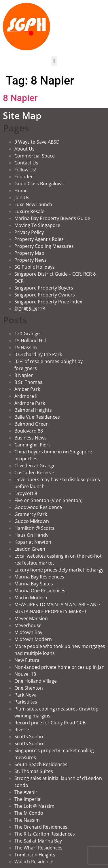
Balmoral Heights (33, 410)
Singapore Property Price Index (48, 302)
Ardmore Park (30, 403)
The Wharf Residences (38, 848)
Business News (31, 438)
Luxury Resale (29, 211)
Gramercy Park (31, 514)
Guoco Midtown (32, 521)
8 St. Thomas (28, 382)
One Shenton (29, 688)
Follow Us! (25, 170)
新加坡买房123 (30, 309)
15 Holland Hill (30, 340)
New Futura (27, 660)
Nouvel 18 (25, 674)
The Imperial (28, 799)
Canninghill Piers (33, 445)
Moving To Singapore (37, 225)
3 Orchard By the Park (38, 354)
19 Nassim (26, 347)
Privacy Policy (29, 232)
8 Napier (20, 98)
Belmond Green (32, 424)
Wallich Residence (34, 862)
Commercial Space (35, 156)
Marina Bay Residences (39, 577)
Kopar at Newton (33, 542)
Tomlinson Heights (35, 855)
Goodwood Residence (38, 507)
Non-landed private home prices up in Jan (59, 667)
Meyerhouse (28, 625)
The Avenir (26, 792)
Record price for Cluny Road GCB (50, 723)
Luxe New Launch (33, 204)
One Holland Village (36, 681)
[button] (54, 61)
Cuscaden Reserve (34, 473)
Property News (31, 260)
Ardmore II (26, 396)
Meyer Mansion (31, 618)
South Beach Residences (41, 764)
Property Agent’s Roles (39, 239)
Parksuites (26, 702)
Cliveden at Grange (35, 466)
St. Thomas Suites (34, 771)
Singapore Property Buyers (44, 288)
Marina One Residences (40, 591)
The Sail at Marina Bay (38, 841)
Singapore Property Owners (45, 295)
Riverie (22, 730)
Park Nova (25, 695)
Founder (24, 177)
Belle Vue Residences (37, 417)
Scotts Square (30, 737)
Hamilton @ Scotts (34, 528)
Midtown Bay (28, 632)
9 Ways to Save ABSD (37, 142)
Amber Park (27, 389)
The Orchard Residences (41, 827)
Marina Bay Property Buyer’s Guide (52, 218)
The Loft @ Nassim (34, 806)
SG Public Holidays (35, 267)
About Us (24, 149)
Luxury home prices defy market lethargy (59, 570)
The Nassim (27, 820)
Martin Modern (31, 598)
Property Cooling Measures (44, 246)
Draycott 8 (26, 493)
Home (21, 191)
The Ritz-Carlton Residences (45, 834)
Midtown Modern (33, 639)
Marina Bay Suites (34, 584)
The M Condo (29, 813)
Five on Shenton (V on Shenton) (49, 500)
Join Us (22, 197)
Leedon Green (30, 549)
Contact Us (26, 163)
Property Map (29, 253)
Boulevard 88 (29, 431)
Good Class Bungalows (39, 184)
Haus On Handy (31, 535)
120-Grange (27, 334)
